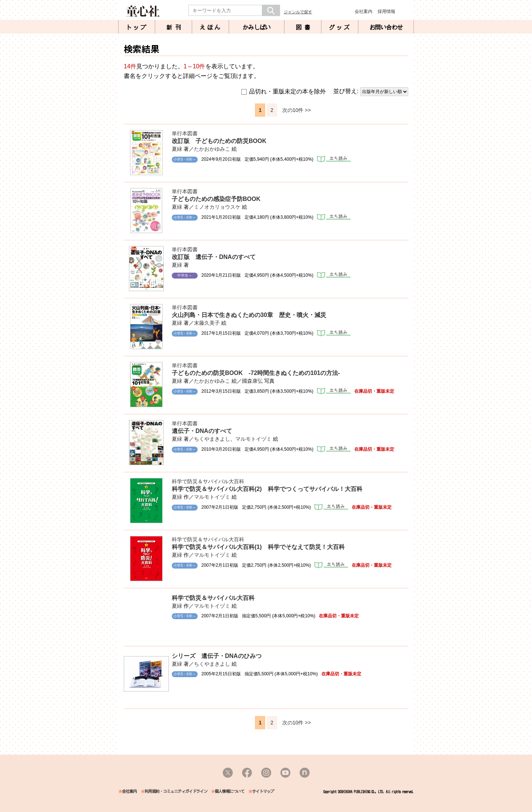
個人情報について (229, 791)
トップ (137, 27)
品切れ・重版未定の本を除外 (284, 92)
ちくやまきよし (212, 439)
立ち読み (334, 159)
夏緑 (177, 149)
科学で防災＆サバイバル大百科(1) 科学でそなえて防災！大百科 (258, 547)
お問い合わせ (386, 27)
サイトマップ (263, 791)
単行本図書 (185, 133)
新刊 (175, 27)
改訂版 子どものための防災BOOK (219, 141)
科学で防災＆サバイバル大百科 (208, 481)
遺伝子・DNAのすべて (202, 431)
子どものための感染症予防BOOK (216, 199)
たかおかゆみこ (212, 149)
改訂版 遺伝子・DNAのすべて (214, 257)
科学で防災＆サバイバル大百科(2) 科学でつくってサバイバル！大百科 (267, 489)
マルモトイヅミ (253, 439)
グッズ (340, 27)
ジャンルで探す (298, 12)
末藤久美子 (207, 323)
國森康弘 (252, 381)
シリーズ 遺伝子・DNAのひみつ (217, 656)
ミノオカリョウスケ (217, 207)
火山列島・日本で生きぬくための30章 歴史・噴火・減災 (249, 315)
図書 (304, 27)
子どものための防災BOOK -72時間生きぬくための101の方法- (256, 373)
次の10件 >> (297, 110)
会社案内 (364, 11)
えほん (211, 27)
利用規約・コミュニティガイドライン (176, 791)
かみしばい (257, 27)
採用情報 (386, 11)
